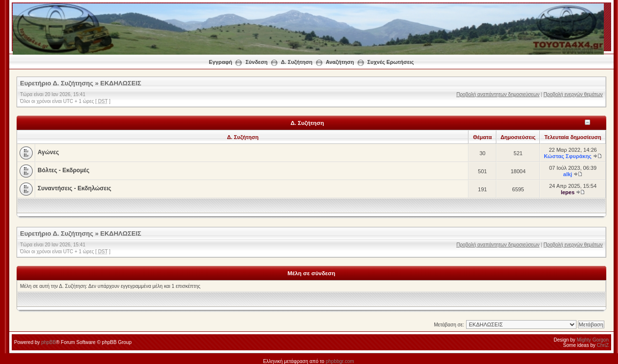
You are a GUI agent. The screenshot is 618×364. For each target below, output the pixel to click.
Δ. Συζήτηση (297, 62)
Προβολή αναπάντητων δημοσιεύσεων (498, 94)
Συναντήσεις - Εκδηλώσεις (75, 188)
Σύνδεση (257, 62)
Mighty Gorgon (593, 340)
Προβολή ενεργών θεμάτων (573, 94)
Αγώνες (48, 152)
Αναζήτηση (340, 62)
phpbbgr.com (340, 361)
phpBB (48, 342)
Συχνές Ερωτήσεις (391, 62)
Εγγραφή (221, 62)
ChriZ (603, 345)
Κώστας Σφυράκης (568, 156)
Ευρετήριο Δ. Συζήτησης (57, 83)
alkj (568, 174)
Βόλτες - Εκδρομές (64, 170)
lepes (568, 192)
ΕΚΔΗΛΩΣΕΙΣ (121, 83)
